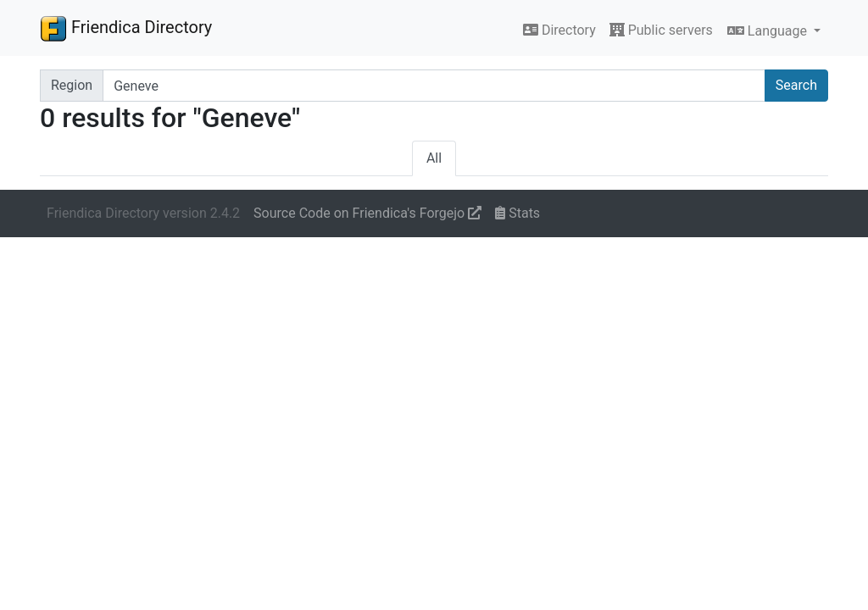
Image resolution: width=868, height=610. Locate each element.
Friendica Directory (126, 28)
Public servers (661, 30)
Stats (517, 213)
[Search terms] (434, 86)
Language (769, 31)
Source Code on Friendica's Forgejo (367, 213)
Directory (559, 30)
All (434, 158)
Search (796, 85)
